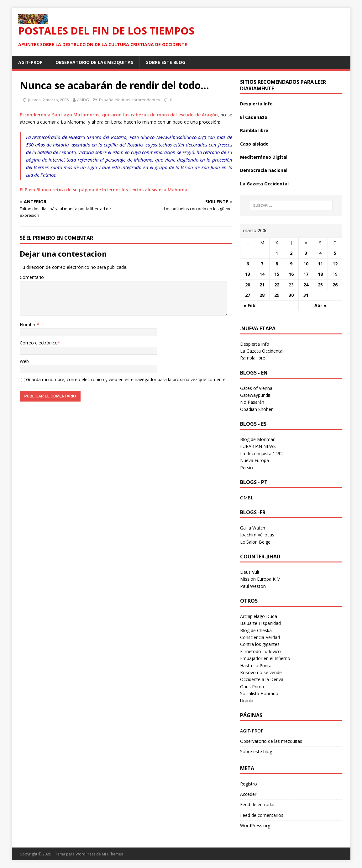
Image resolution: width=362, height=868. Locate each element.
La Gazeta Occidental (264, 184)
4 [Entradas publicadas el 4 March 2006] (320, 253)
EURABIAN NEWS (258, 446)
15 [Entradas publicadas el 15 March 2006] (277, 274)
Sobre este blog (166, 62)
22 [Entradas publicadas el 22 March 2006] (277, 285)
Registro (249, 784)
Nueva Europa (254, 460)
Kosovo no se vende (261, 672)
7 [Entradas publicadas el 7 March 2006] (262, 264)
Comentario (32, 277)
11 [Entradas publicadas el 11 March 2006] (320, 264)
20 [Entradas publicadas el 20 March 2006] (248, 285)
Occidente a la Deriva (262, 679)
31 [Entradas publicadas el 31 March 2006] (306, 295)
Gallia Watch (253, 528)
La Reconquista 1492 (261, 453)
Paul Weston (253, 586)
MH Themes (112, 854)
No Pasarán (252, 402)
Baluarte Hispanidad (260, 623)
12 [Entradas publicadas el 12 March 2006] (335, 264)
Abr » (320, 305)
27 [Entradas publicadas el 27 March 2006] (248, 295)
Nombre (28, 325)
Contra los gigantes (260, 644)
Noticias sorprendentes (138, 100)
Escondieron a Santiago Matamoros (60, 115)
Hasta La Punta (256, 666)
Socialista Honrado (259, 693)
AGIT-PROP (30, 62)
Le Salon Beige (255, 542)
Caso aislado (254, 144)
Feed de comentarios (262, 815)
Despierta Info (256, 104)
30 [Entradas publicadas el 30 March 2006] (291, 295)
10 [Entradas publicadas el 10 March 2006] (306, 264)
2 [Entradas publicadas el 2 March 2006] (291, 253)
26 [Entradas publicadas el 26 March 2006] (335, 285)
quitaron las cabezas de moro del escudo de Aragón (160, 115)
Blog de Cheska (256, 630)
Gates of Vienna (256, 388)
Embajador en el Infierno (265, 658)
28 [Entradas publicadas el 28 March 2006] (262, 295)
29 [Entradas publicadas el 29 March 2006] (277, 295)
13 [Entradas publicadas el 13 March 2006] (248, 274)
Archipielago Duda (259, 616)
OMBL (247, 498)
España (106, 100)
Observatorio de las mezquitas (94, 62)
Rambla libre (254, 130)
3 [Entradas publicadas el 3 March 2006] (306, 253)
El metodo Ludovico (260, 651)
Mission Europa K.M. (261, 579)
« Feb (249, 305)
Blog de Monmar (257, 439)
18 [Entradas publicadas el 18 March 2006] (320, 274)
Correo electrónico (39, 343)
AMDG (83, 100)
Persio (247, 468)
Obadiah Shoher (256, 409)
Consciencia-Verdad (260, 637)
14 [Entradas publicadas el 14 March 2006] (262, 274)
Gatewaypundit (255, 395)
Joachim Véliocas (257, 535)
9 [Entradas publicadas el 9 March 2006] (291, 264)
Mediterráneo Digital (264, 157)
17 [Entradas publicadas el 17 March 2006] (306, 274)
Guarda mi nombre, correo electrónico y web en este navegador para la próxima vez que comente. (126, 379)
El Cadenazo (254, 117)
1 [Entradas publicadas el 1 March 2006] (277, 253)
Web (24, 361)
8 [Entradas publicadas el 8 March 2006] (277, 264)
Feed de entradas (258, 804)
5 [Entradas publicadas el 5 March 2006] (335, 253)
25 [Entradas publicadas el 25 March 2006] (320, 285)
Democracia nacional (264, 170)
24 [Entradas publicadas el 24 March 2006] (306, 285)
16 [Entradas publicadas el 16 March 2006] (291, 274)
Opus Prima (252, 687)
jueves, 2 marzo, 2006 (48, 100)
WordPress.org (255, 825)
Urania (247, 701)
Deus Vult (250, 572)
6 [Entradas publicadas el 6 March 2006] (248, 264)
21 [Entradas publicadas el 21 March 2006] (262, 285)
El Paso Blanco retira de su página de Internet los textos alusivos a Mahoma (104, 190)
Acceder (248, 794)
